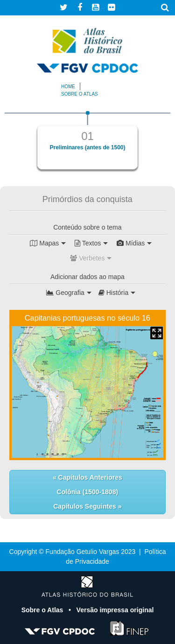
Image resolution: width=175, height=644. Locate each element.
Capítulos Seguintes (85, 506)
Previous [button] (21, 144)
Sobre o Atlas (43, 610)
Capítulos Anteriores (89, 477)
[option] (87, 140)
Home (68, 87)
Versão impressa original (115, 610)
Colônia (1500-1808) (88, 492)
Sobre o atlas (80, 94)
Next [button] (154, 144)
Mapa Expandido (157, 333)
